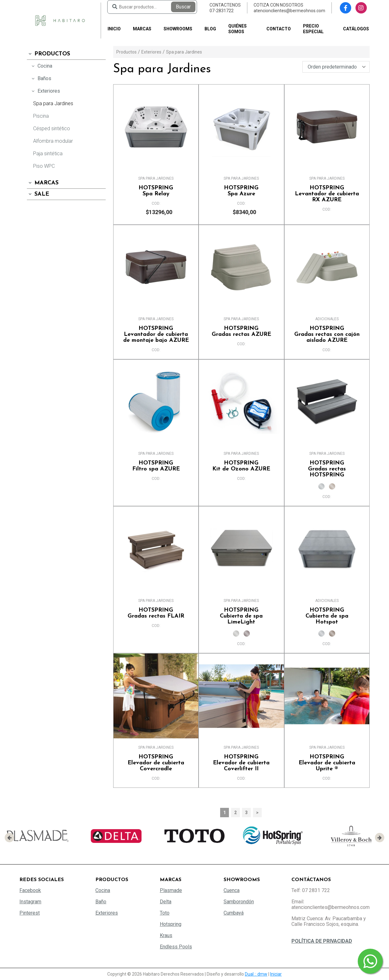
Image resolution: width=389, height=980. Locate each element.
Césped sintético (52, 128)
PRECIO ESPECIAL (313, 29)
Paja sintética (48, 154)
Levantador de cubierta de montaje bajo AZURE (156, 334)
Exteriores (45, 91)
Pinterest (30, 913)
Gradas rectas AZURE (241, 331)
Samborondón (239, 902)
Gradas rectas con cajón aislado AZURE (327, 334)
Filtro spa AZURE (156, 466)
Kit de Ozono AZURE (241, 466)
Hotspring (171, 924)
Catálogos (356, 29)
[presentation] (9, 838)
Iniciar (276, 974)
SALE (38, 194)
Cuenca (232, 890)
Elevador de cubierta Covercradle (156, 763)
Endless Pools (176, 947)
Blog (210, 29)
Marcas (142, 29)
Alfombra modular (53, 141)
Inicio (114, 29)
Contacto (279, 29)
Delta (166, 902)
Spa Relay (156, 191)
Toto (165, 913)
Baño (101, 902)
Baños (41, 78)
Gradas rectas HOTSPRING (327, 469)
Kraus (166, 935)
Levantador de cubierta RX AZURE (327, 194)
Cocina (41, 66)
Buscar (183, 7)
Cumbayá (234, 913)
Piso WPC (44, 166)
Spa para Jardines (53, 103)
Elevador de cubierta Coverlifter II (241, 763)
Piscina (41, 116)
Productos (48, 54)
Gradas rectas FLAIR (156, 613)
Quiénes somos (237, 29)
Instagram (30, 902)
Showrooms (178, 29)
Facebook (30, 890)
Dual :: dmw (256, 974)
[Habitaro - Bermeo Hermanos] (60, 20)
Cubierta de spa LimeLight (241, 616)
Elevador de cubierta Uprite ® (327, 763)
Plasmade (171, 890)
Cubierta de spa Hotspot (327, 616)
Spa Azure (241, 191)
